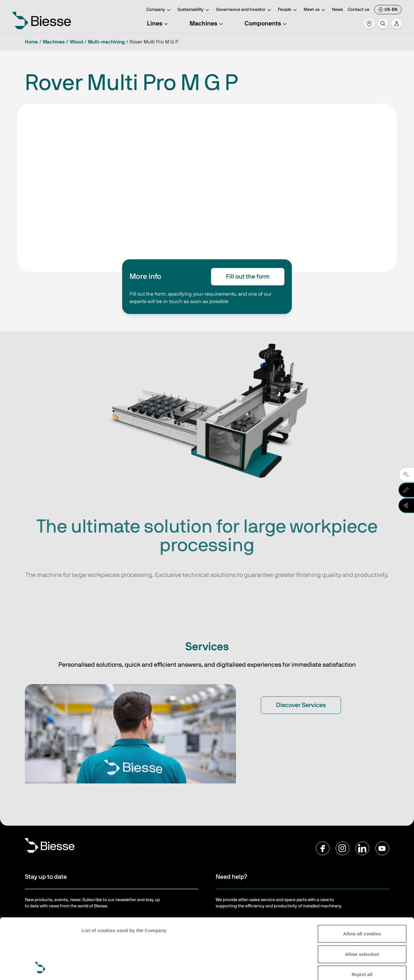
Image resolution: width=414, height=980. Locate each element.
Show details (96, 968)
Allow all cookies (362, 877)
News (337, 10)
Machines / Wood (63, 42)
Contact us (359, 10)
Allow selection (362, 897)
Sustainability (194, 10)
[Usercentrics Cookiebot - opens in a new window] (40, 968)
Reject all (362, 918)
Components (267, 24)
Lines (158, 24)
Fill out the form (248, 277)
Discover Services (301, 705)
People (288, 10)
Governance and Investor (244, 10)
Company (159, 10)
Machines (207, 24)
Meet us (315, 10)
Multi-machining (106, 42)
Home (31, 42)
